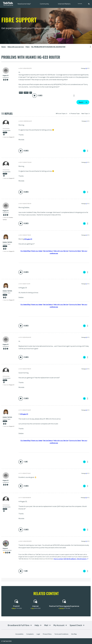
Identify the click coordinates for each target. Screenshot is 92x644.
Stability (26, 93)
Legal (38, 634)
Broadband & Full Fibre (19, 625)
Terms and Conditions (61, 634)
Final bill (16, 606)
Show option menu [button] (89, 47)
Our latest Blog (24, 251)
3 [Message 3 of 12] (86, 204)
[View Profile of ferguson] (7, 548)
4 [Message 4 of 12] (86, 235)
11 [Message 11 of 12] (86, 541)
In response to (8, 137)
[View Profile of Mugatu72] (6, 75)
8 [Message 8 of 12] (86, 410)
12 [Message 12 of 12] (86, 68)
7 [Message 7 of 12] (86, 369)
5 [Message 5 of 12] (86, 284)
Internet (35, 606)
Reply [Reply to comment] (84, 151)
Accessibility (19, 634)
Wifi (31, 93)
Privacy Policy (47, 634)
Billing (14, 608)
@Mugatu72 (28, 239)
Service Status (47, 251)
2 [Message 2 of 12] (86, 162)
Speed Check (76, 625)
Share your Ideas (36, 251)
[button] (89, 4)
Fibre (33, 608)
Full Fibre (62, 608)
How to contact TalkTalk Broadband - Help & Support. (71, 559)
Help (37, 625)
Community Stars (76, 251)
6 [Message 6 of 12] (86, 337)
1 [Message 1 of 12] (86, 121)
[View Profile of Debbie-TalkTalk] (8, 242)
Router (21, 93)
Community (81, 4)
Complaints (30, 634)
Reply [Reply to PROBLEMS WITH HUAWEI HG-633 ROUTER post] (81, 102)
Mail (46, 625)
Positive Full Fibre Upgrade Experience (64, 606)
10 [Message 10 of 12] (86, 498)
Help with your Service (61, 251)
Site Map (74, 634)
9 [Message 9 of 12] (86, 473)
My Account (59, 625)
